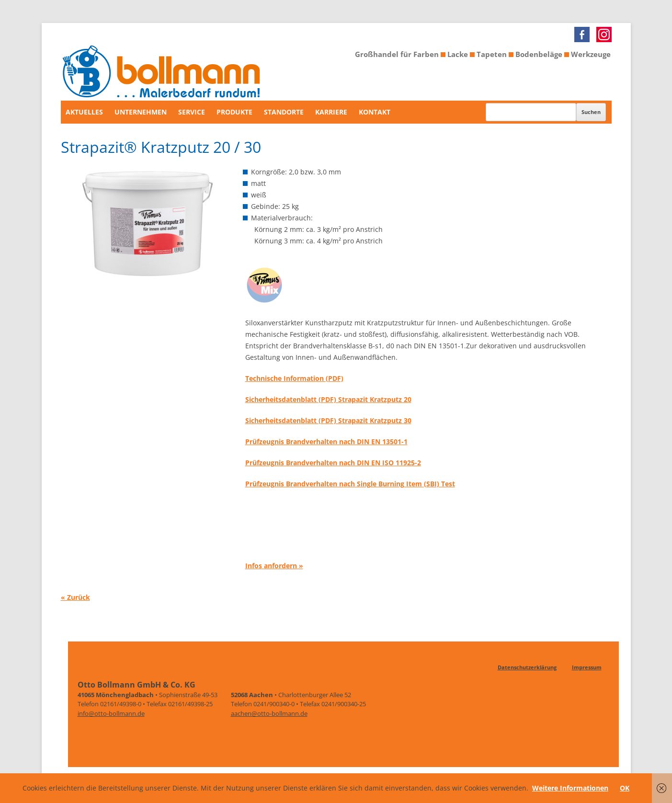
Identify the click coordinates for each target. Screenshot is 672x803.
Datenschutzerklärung (527, 667)
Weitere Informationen (570, 788)
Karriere (331, 112)
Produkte (234, 112)
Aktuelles (84, 112)
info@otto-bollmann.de (111, 713)
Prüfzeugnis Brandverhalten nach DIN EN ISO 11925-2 (333, 463)
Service (192, 112)
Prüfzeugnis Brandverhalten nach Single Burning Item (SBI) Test (350, 484)
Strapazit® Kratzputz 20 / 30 (161, 147)
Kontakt (375, 112)
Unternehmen (141, 112)
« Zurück (75, 597)
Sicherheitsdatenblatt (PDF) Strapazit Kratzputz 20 (328, 399)
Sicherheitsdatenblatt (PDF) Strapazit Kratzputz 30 (328, 420)
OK (625, 788)
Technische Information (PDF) (294, 378)
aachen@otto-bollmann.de (269, 713)
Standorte (284, 112)
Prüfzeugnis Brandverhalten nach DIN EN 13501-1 (326, 442)
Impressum (587, 667)
